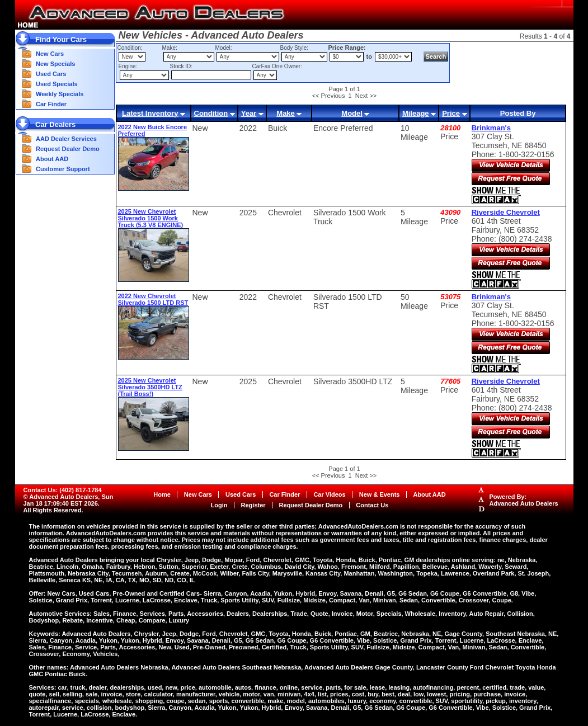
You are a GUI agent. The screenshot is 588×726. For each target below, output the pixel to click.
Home (162, 494)
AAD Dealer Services (66, 139)
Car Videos (329, 494)
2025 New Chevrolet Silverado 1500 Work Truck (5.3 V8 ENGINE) (151, 218)
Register (253, 505)
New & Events (380, 494)
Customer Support (63, 169)
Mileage (416, 113)
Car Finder (51, 104)
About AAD (52, 159)
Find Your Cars (61, 39)
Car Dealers (55, 124)
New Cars (50, 54)
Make (286, 113)
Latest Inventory (150, 113)
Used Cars (51, 74)
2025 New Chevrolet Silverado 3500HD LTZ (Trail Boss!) (150, 387)
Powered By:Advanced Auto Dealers (524, 500)
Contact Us (372, 505)
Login (219, 505)
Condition (211, 113)
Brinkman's (491, 128)
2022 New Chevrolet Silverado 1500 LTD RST (153, 299)
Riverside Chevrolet (506, 212)
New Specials (55, 64)
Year (249, 113)
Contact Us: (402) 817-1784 (63, 490)
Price (451, 113)
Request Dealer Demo (68, 149)
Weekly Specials (60, 94)
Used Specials (57, 84)
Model (352, 113)
